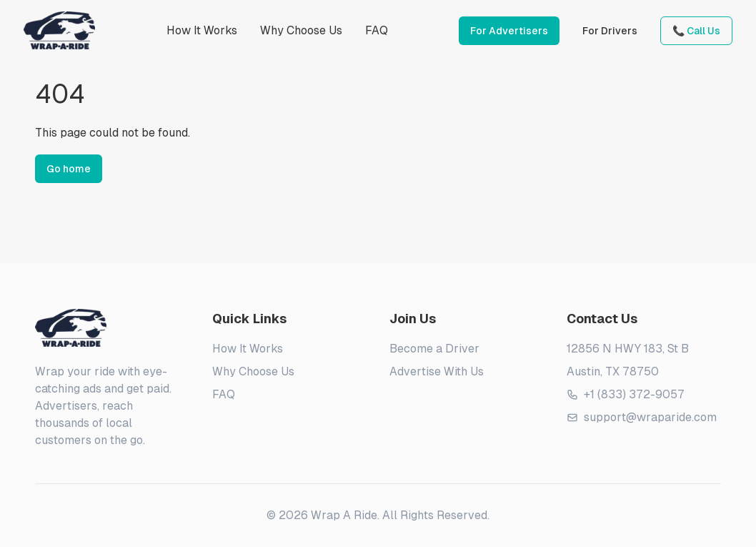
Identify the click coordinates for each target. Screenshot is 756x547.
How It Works (202, 30)
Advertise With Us (437, 371)
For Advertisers (509, 31)
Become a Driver (434, 349)
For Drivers (610, 31)
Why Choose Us (301, 30)
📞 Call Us (696, 31)
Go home (69, 169)
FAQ (377, 30)
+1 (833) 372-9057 (626, 394)
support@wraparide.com (642, 417)
